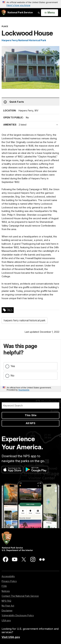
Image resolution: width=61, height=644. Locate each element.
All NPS (30, 423)
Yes (13, 366)
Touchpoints (24, 390)
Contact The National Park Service (20, 596)
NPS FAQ (6, 601)
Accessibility (8, 576)
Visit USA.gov (11, 637)
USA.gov (6, 620)
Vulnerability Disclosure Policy (18, 615)
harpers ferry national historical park (25, 320)
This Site (31, 415)
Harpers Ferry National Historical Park (24, 40)
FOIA (4, 586)
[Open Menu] (50, 13)
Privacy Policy (9, 581)
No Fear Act (8, 606)
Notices (6, 591)
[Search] (30, 405)
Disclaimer (7, 611)
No (12, 376)
